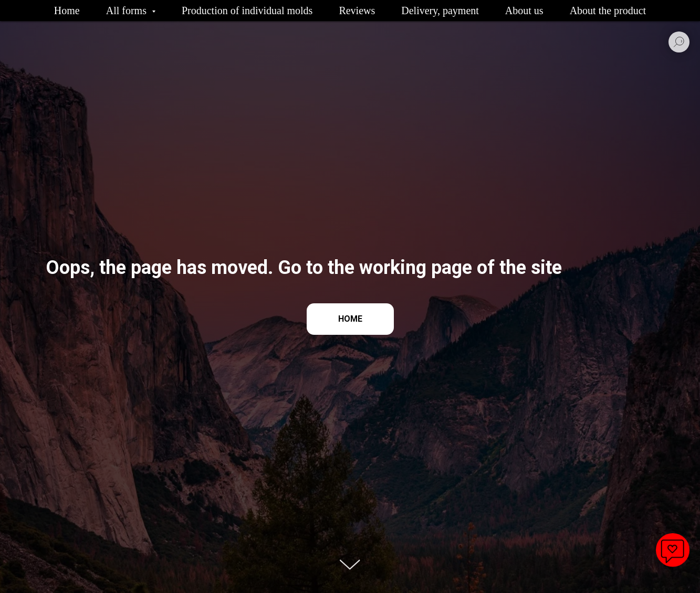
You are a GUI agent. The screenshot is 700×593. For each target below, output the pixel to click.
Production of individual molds (247, 10)
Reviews (357, 10)
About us (524, 10)
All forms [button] (128, 10)
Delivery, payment (440, 10)
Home (67, 10)
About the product (608, 10)
